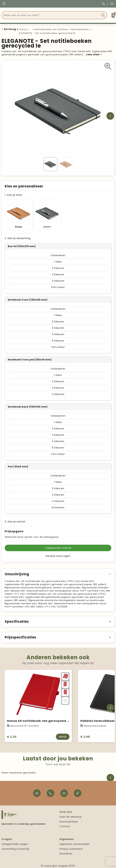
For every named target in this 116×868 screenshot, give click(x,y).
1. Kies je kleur (14, 195)
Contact (65, 824)
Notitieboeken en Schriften (51, 29)
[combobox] (51, 15)
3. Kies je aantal (15, 520)
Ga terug (10, 29)
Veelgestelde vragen (15, 842)
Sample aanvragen (58, 554)
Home (23, 29)
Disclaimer (66, 852)
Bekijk (63, 735)
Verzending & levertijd (15, 847)
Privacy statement (71, 847)
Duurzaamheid (69, 820)
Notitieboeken (80, 29)
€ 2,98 (85, 735)
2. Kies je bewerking (18, 236)
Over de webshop (71, 815)
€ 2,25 (12, 735)
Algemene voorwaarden (75, 842)
